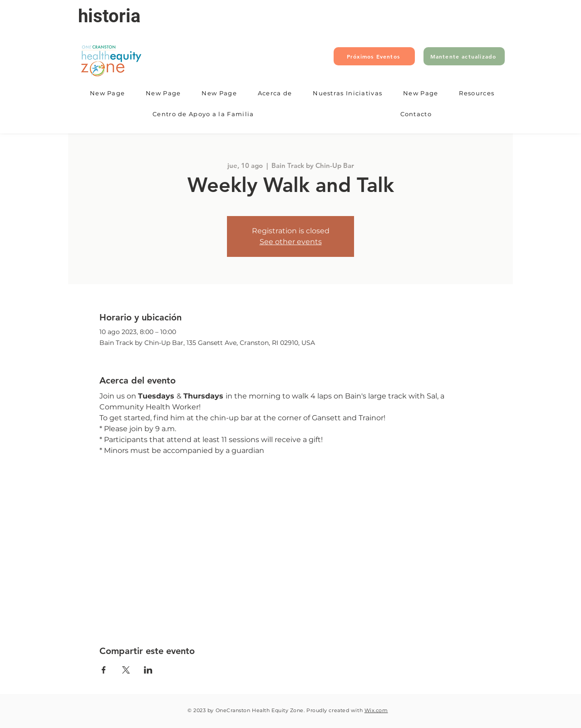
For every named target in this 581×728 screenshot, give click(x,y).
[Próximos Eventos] (374, 56)
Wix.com (376, 710)
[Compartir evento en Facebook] (104, 670)
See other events (291, 242)
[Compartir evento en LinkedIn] (148, 670)
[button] (275, 93)
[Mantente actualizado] (464, 56)
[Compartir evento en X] (126, 670)
